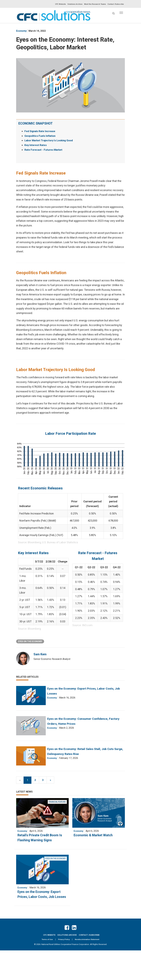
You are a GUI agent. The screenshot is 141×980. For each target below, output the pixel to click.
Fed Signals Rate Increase (41, 131)
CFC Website (57, 4)
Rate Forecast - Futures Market (44, 150)
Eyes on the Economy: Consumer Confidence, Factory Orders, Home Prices (95, 732)
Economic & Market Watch (96, 859)
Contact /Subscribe (115, 4)
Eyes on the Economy (30, 641)
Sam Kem (41, 654)
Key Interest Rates (36, 145)
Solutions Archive (72, 4)
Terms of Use (47, 969)
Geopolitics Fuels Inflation (41, 136)
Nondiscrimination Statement (87, 969)
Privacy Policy (64, 969)
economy (21, 31)
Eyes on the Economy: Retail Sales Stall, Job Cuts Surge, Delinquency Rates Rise (94, 770)
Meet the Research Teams (94, 4)
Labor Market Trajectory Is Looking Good (50, 140)
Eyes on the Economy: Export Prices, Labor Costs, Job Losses (41, 921)
